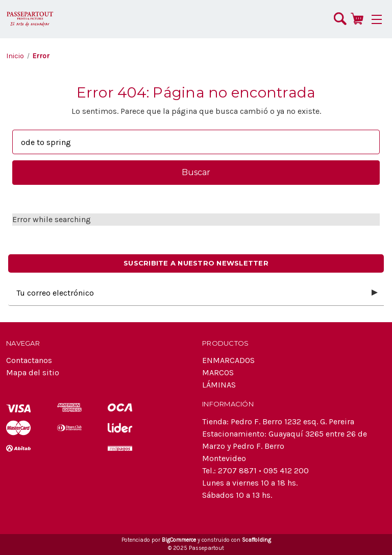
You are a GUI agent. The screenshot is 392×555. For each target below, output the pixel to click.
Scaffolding (256, 540)
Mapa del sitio (33, 372)
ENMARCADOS (228, 360)
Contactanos (29, 360)
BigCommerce (179, 540)
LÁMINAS (219, 385)
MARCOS (218, 372)
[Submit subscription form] (375, 293)
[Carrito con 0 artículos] (357, 18)
